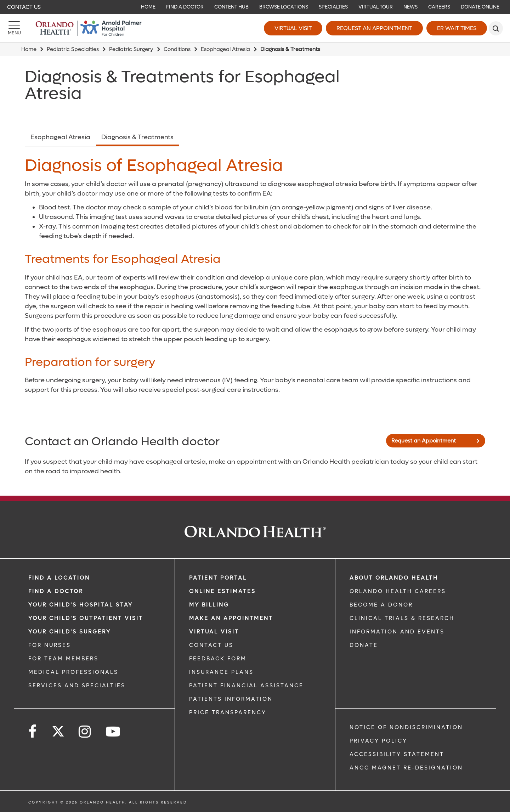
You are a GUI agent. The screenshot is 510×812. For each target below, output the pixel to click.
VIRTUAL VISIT (214, 632)
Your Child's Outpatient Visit (86, 618)
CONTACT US (211, 645)
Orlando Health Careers (398, 591)
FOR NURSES (50, 645)
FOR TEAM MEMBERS (63, 659)
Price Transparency (228, 712)
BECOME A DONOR (381, 605)
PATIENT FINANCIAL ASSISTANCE (246, 686)
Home (29, 49)
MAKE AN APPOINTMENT (231, 618)
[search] (496, 28)
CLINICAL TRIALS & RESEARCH (402, 618)
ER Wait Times (457, 28)
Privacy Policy (378, 741)
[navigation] (255, 7)
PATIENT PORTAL (218, 578)
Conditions (177, 49)
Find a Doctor (56, 591)
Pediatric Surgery (131, 49)
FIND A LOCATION (59, 578)
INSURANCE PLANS (221, 672)
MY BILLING (209, 605)
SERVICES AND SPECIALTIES (77, 686)
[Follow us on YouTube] (114, 732)
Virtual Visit (293, 28)
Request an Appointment (374, 28)
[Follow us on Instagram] (85, 732)
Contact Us (24, 7)
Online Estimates (222, 591)
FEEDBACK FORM (218, 659)
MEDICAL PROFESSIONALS (73, 672)
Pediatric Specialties (73, 49)
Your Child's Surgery (70, 632)
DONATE (364, 645)
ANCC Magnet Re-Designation (406, 768)
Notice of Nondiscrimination (406, 727)
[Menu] (14, 28)
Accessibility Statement (397, 754)
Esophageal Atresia (225, 49)
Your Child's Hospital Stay (81, 605)
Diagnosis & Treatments (137, 137)
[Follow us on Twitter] (58, 729)
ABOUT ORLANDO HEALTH (394, 578)
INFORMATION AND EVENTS (397, 632)
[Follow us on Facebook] (33, 732)
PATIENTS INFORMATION (231, 699)
